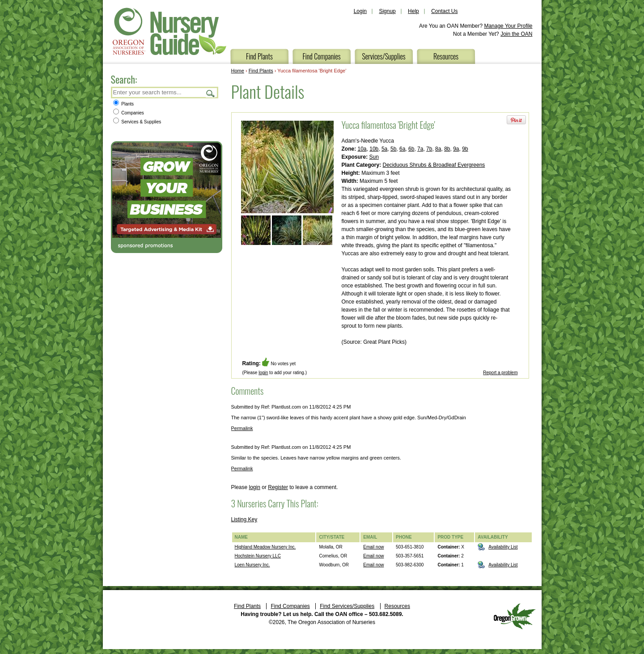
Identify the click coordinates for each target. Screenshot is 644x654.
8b (447, 149)
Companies (129, 113)
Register (278, 487)
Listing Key (244, 519)
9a (456, 149)
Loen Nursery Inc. (252, 565)
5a (384, 149)
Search (211, 93)
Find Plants (259, 56)
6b (411, 149)
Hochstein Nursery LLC (258, 556)
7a (420, 149)
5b (393, 149)
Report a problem (500, 373)
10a (362, 149)
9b (465, 149)
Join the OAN (516, 34)
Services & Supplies (137, 122)
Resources (446, 56)
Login (360, 11)
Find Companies (321, 56)
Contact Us (444, 11)
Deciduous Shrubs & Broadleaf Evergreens (434, 165)
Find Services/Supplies (347, 606)
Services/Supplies (383, 56)
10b (374, 149)
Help (413, 11)
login (263, 373)
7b (429, 149)
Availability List (503, 547)
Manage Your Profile (508, 26)
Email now (373, 547)
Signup (387, 11)
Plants (124, 104)
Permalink (242, 428)
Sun (374, 157)
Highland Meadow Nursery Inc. (265, 547)
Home (238, 71)
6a (402, 149)
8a (438, 149)
